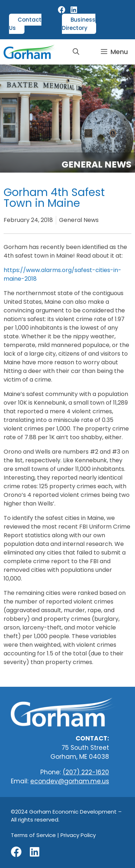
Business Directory (79, 24)
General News (96, 164)
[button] (76, 52)
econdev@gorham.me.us (70, 781)
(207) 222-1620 (86, 772)
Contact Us (25, 24)
